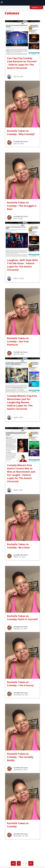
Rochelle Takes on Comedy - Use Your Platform (18, 341)
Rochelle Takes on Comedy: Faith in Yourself (22, 618)
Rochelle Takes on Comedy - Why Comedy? (21, 132)
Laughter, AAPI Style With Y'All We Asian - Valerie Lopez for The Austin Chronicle (22, 265)
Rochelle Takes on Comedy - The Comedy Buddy (20, 757)
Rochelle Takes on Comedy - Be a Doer (19, 546)
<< (13, 863)
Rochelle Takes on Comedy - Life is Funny (20, 684)
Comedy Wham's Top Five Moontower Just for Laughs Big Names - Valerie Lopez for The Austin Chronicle (22, 402)
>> (31, 863)
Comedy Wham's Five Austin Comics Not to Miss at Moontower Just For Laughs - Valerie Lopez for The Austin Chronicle (21, 473)
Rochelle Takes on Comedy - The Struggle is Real (22, 206)
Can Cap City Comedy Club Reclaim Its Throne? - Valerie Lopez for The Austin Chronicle (22, 63)
